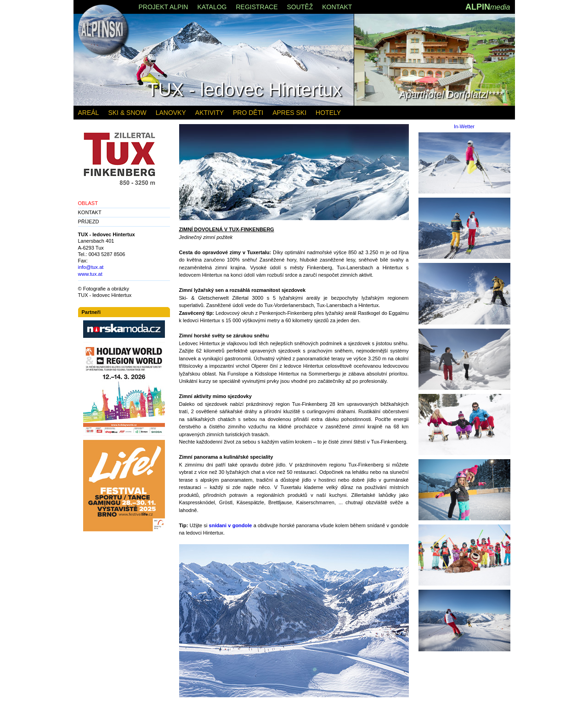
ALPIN (488, 7)
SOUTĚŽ (300, 7)
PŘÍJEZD (89, 222)
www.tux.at (90, 274)
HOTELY (328, 113)
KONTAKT (90, 212)
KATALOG (212, 7)
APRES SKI (289, 113)
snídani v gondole (231, 525)
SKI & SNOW (127, 113)
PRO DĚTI (248, 113)
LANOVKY (171, 113)
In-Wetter (464, 127)
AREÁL (89, 113)
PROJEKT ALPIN (164, 7)
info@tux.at (91, 267)
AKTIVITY (209, 113)
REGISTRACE (257, 7)
